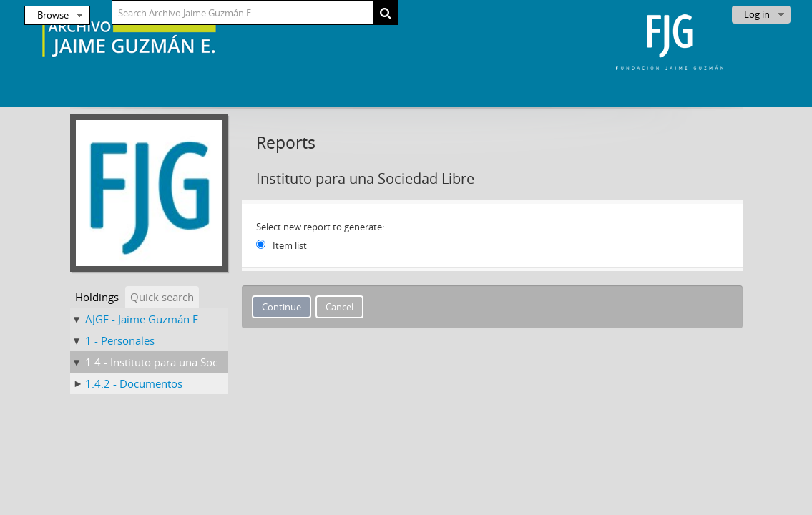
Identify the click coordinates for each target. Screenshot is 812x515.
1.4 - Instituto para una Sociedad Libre (179, 362)
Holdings (97, 297)
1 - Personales (120, 340)
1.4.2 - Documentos (134, 383)
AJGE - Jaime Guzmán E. (143, 319)
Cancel (339, 307)
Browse (53, 15)
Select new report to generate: (320, 227)
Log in (757, 14)
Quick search (162, 297)
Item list (290, 245)
